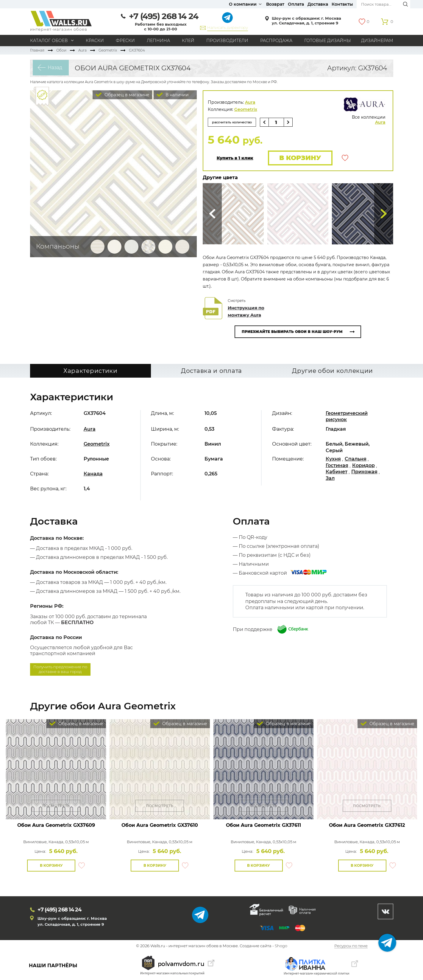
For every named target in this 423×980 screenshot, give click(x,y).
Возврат (275, 4)
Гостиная (337, 466)
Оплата (296, 4)
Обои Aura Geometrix (56, 826)
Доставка (318, 4)
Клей (188, 41)
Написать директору (228, 27)
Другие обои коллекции (333, 372)
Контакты (342, 4)
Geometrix (108, 50)
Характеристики (90, 372)
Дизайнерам (377, 41)
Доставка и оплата (211, 372)
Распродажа (276, 41)
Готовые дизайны (328, 41)
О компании (243, 4)
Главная (37, 50)
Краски (95, 41)
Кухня (333, 460)
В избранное (345, 158)
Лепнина (158, 41)
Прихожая (364, 473)
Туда (384, 215)
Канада (93, 475)
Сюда (212, 215)
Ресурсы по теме (351, 947)
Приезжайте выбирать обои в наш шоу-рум (292, 332)
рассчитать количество (235, 122)
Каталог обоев (49, 41)
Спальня (356, 460)
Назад (53, 68)
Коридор (363, 466)
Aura (82, 50)
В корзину (299, 158)
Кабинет (337, 473)
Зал (330, 479)
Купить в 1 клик (235, 158)
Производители (227, 41)
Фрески (125, 41)
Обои (61, 50)
